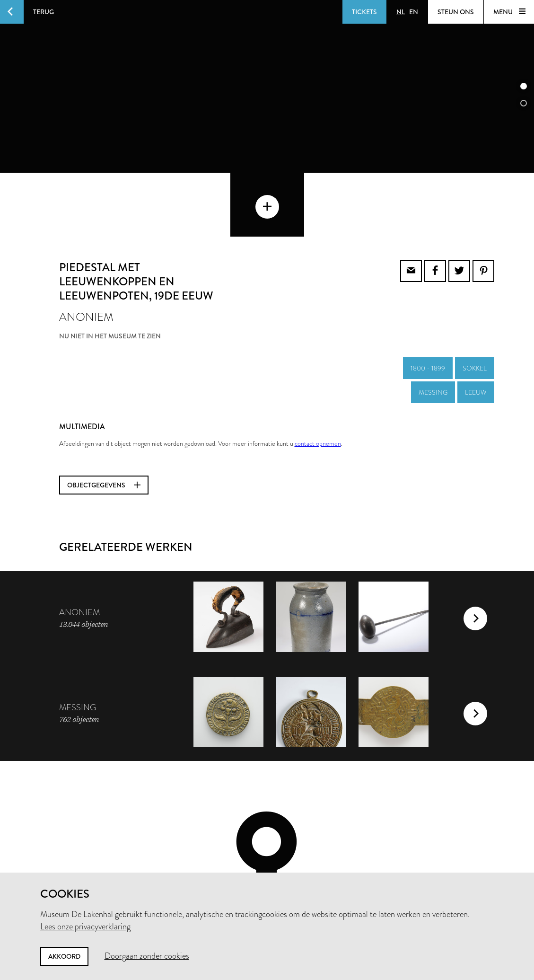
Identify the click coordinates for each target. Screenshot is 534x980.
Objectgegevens (104, 421)
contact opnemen (318, 380)
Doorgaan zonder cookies (147, 956)
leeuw (476, 328)
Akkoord (64, 956)
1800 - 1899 (428, 304)
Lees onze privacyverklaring (85, 927)
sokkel (475, 304)
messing (433, 328)
